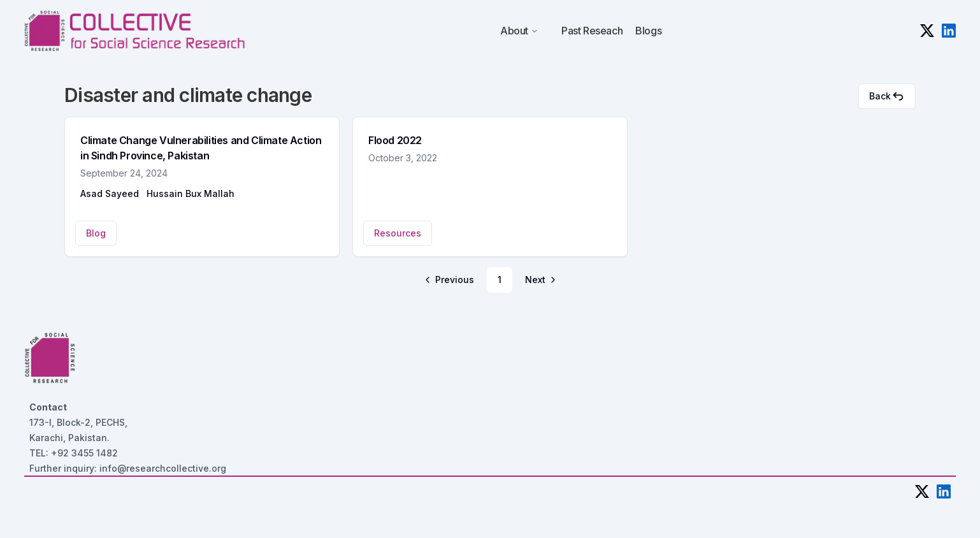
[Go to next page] (540, 280)
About (519, 31)
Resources (398, 233)
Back (887, 96)
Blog (96, 233)
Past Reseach (592, 31)
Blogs (648, 31)
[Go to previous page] (450, 280)
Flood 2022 (395, 140)
